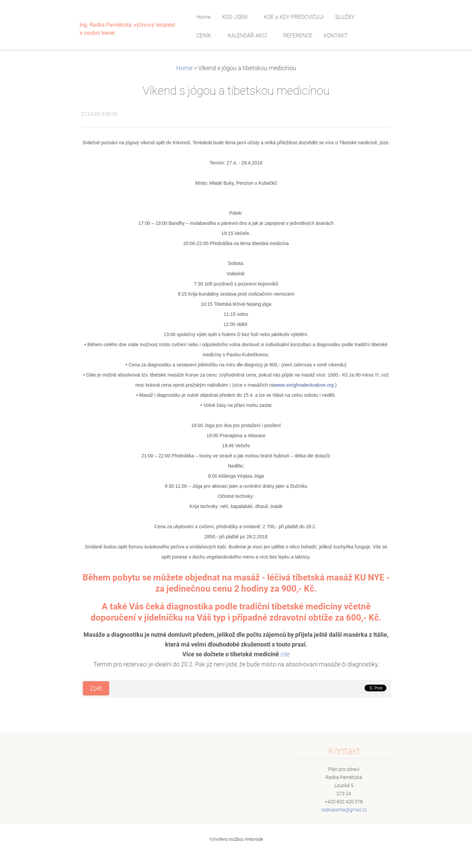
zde (285, 654)
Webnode (254, 839)
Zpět (96, 688)
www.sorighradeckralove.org (304, 385)
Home (184, 68)
